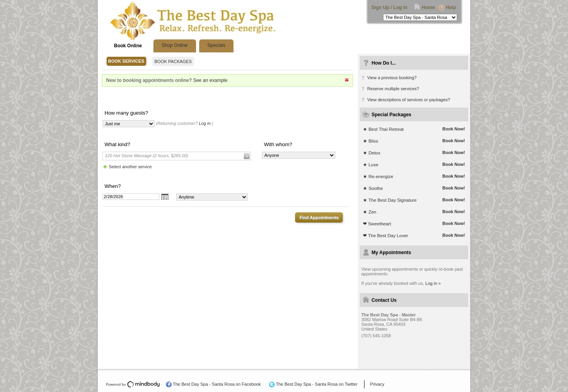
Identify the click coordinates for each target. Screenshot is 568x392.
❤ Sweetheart (377, 224)
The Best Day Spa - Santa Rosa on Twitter (317, 384)
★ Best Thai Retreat (383, 129)
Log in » (433, 283)
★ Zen (370, 212)
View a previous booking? (392, 78)
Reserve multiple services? (393, 89)
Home (428, 7)
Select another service (130, 167)
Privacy (377, 384)
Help (451, 7)
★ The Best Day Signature (390, 200)
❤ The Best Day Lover (386, 236)
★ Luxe (371, 165)
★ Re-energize (378, 176)
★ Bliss (370, 141)
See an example (210, 80)
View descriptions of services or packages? (409, 100)
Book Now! (454, 129)
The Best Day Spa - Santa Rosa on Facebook (217, 384)
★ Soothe (373, 188)
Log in (205, 123)
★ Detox (372, 153)
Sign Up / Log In (390, 7)
